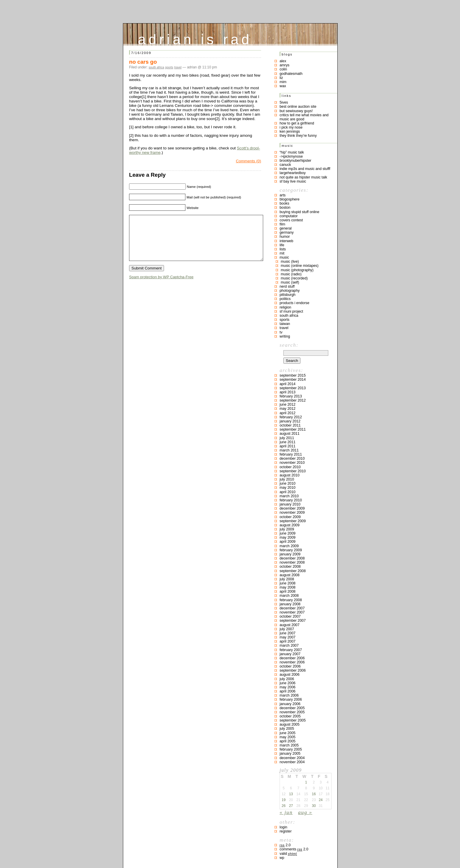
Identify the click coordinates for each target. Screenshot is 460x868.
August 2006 (290, 675)
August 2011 (290, 434)
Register (286, 831)
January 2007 (290, 654)
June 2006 (287, 683)
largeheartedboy (293, 173)
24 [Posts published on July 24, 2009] (321, 800)
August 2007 (290, 625)
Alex (283, 61)
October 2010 (290, 467)
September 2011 (293, 429)
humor (285, 237)
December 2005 (292, 708)
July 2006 (287, 679)
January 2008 (290, 604)
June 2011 (287, 442)
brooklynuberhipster (295, 161)
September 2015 (293, 375)
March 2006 (289, 695)
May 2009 (287, 537)
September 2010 (293, 471)
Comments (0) (248, 161)
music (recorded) (294, 278)
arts (283, 195)
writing (285, 336)
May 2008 (287, 587)
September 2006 (293, 670)
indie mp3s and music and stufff (305, 169)
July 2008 (287, 579)
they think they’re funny (298, 136)
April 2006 (287, 691)
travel (178, 67)
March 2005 (289, 745)
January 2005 (290, 754)
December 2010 (292, 459)
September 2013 (293, 388)
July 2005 (287, 729)
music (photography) (297, 270)
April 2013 (287, 392)
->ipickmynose (291, 156)
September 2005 (293, 720)
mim (283, 82)
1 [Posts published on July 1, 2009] (306, 782)
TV (281, 332)
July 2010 (287, 479)
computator (289, 216)
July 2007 (287, 629)
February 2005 (291, 749)
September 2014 (293, 380)
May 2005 (287, 737)
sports (169, 67)
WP (282, 858)
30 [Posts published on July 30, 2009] (314, 806)
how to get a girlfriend (297, 123)
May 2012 (287, 409)
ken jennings (290, 132)
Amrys (285, 65)
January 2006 (290, 704)
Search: (289, 345)
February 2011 (291, 454)
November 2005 (292, 712)
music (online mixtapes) (300, 266)
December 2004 (292, 758)
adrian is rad (195, 38)
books (284, 203)
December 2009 (292, 508)
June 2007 (287, 633)
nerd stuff (287, 286)
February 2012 (291, 417)
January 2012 (290, 421)
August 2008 (290, 575)
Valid (288, 854)
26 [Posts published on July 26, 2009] (284, 806)
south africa (157, 67)
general (286, 228)
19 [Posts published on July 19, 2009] (284, 800)
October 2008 (290, 567)
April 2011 (287, 446)
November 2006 (292, 662)
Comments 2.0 (294, 849)
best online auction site (298, 107)
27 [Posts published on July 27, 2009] (291, 806)
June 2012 (287, 404)
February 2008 (291, 600)
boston (285, 208)
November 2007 (292, 612)
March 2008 (289, 596)
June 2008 (287, 583)
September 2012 (293, 400)
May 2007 (287, 637)
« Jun (286, 812)
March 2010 (289, 496)
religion (285, 307)
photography (290, 291)
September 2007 (293, 621)
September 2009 (293, 521)
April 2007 (287, 641)
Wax (283, 86)
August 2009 (290, 525)
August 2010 (290, 475)
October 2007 (290, 616)
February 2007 (291, 650)
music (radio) (291, 274)
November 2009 (292, 513)
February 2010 (291, 500)
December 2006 (292, 658)
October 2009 (290, 517)
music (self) (290, 282)
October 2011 (290, 425)
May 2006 (287, 687)
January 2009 (290, 554)
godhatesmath (291, 74)
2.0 (285, 845)
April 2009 (287, 542)
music (284, 257)
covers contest (291, 220)
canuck (285, 165)
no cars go (143, 62)
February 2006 (291, 700)
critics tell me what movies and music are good (304, 117)
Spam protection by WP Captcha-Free (161, 286)
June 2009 (287, 533)
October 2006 (290, 666)
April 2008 (287, 591)
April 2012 (287, 413)
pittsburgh (287, 295)
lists (283, 249)
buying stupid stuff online (299, 212)
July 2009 (287, 529)
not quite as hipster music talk (303, 177)
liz (281, 78)
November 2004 (292, 762)
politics (285, 299)
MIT (282, 253)
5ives (284, 102)
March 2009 (289, 546)
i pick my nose (291, 127)
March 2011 (289, 450)
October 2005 (290, 716)
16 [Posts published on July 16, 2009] (314, 794)
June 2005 (287, 733)
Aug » (305, 812)
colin (283, 69)
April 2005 (287, 741)
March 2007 (289, 645)
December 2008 (292, 558)
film (282, 224)
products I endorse (294, 303)
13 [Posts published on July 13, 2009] (291, 794)
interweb (286, 241)
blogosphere (290, 199)
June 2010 (287, 483)
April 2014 (287, 384)
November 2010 (292, 463)
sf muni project (291, 311)
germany (287, 232)
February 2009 (291, 550)
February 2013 (291, 396)
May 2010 (287, 488)
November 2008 (292, 562)
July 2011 (287, 438)
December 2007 (292, 608)
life (282, 245)
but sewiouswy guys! (296, 111)
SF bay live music (293, 181)
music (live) (290, 262)
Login (283, 827)
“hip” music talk (292, 152)
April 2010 (287, 492)
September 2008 (293, 571)
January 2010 (290, 504)
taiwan (285, 324)
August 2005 (290, 724)
